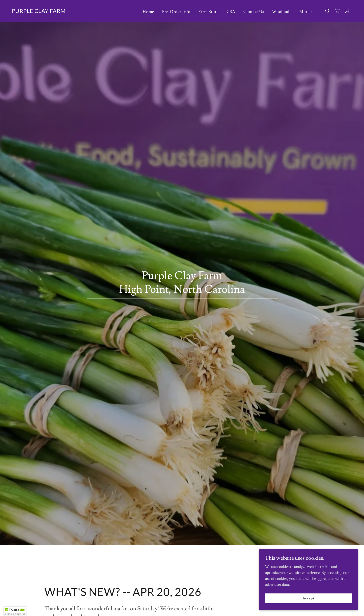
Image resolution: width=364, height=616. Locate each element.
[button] (307, 12)
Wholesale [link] (282, 12)
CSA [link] (231, 12)
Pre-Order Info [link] (176, 12)
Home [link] (148, 12)
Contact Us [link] (254, 12)
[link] (39, 12)
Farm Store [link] (208, 12)
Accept (308, 598)
